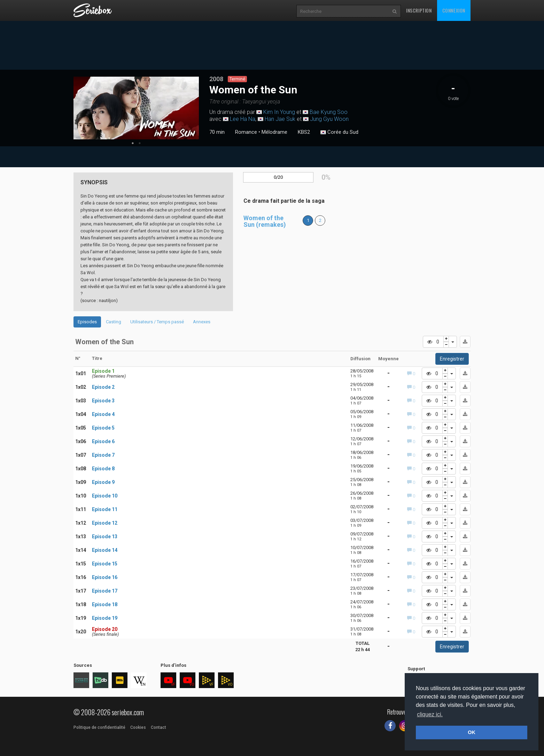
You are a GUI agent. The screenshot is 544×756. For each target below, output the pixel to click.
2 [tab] (140, 143)
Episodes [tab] (87, 322)
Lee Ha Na (243, 119)
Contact (158, 727)
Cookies (138, 727)
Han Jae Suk (280, 119)
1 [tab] (133, 143)
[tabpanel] (136, 108)
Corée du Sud (339, 132)
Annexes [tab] (202, 322)
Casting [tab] (114, 322)
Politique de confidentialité (99, 727)
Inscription (419, 10)
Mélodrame (274, 132)
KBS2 (304, 132)
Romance (246, 132)
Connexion (454, 10)
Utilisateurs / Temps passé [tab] (157, 322)
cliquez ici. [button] (430, 714)
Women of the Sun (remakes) (265, 221)
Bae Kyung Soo (329, 112)
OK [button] (472, 732)
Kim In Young (279, 112)
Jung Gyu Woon (329, 119)
